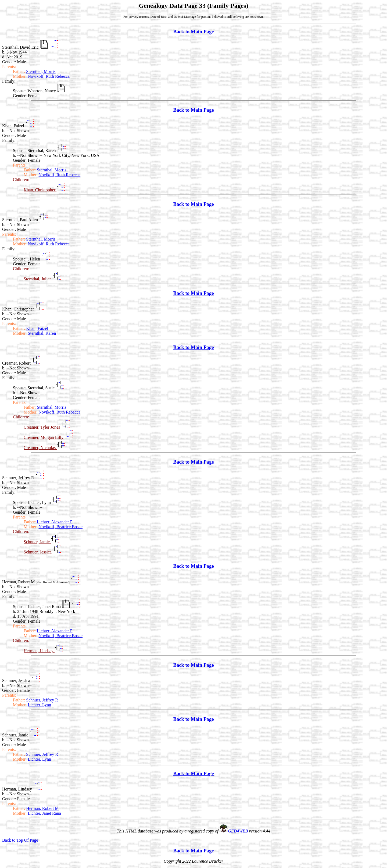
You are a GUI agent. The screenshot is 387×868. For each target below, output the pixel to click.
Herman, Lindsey (39, 651)
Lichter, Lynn (40, 705)
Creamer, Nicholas (40, 448)
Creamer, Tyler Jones (42, 427)
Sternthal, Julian (38, 279)
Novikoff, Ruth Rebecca (49, 76)
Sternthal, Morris (41, 71)
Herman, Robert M (42, 808)
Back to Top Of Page (20, 840)
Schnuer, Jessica (38, 552)
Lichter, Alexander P (55, 522)
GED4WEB (238, 831)
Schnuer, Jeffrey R (42, 700)
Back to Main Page (193, 32)
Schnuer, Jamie (37, 542)
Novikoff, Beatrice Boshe (61, 527)
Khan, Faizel (37, 328)
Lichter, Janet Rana (44, 813)
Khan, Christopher (40, 190)
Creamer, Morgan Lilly (44, 437)
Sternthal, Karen (42, 333)
